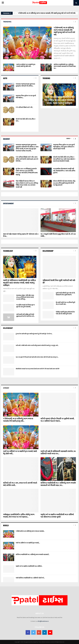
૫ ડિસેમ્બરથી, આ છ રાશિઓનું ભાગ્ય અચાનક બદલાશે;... (30, 531)
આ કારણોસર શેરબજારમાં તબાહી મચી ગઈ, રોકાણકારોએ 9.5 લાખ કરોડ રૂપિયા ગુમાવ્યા (64, 171)
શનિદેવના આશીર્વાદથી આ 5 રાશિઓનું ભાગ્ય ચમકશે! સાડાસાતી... (33, 554)
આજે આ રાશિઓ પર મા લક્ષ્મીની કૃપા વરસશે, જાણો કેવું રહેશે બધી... (26, 65)
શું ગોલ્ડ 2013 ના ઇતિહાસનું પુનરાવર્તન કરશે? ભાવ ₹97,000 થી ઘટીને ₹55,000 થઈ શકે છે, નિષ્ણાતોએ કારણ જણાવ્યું (27, 172)
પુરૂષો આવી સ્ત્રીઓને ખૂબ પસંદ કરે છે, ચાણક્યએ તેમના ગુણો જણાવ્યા (65, 294)
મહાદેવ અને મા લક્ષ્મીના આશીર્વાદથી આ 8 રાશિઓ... (29, 566)
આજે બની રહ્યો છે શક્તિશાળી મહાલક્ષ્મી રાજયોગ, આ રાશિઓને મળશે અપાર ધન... (58, 452)
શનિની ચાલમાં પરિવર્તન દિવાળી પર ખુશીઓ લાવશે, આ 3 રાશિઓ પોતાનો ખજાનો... (57, 420)
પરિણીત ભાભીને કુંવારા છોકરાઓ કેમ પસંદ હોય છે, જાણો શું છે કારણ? (65, 313)
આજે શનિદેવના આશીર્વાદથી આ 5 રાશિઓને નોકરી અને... (30, 578)
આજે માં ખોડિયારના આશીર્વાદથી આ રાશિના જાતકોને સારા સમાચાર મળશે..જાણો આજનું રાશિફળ (59, 100)
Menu (68, 139)
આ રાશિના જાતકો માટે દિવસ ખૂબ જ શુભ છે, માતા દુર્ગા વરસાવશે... (25, 306)
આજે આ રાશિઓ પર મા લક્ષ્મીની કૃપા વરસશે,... (28, 543)
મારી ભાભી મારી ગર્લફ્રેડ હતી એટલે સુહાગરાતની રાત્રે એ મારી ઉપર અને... (26, 315)
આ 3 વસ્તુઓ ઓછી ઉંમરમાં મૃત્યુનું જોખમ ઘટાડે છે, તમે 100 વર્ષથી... (58, 235)
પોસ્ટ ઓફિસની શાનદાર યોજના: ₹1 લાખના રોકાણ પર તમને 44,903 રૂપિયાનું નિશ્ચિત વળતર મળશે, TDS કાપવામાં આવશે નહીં (27, 184)
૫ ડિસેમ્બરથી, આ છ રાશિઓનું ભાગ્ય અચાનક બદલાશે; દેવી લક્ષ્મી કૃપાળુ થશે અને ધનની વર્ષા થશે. (47, 13)
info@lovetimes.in (43, 621)
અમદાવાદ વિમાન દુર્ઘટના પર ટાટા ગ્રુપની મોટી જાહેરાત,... (26, 97)
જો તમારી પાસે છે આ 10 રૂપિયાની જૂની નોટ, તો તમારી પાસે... (65, 303)
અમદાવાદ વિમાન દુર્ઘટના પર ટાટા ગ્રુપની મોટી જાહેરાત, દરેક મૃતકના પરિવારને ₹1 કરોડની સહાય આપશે (64, 147)
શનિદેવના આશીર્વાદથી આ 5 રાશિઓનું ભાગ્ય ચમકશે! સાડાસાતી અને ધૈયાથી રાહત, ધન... (65, 66)
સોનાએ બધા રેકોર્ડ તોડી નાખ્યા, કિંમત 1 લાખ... (26, 120)
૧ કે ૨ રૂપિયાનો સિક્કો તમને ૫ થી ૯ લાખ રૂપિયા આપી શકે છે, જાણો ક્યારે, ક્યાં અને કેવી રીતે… (27, 159)
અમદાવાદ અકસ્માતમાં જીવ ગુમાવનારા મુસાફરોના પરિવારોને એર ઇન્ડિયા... (25, 85)
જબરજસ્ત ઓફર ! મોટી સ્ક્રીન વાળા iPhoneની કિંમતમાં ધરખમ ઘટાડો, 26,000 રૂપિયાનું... (25, 297)
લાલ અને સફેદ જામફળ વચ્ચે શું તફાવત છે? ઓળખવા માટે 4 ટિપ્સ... (21, 235)
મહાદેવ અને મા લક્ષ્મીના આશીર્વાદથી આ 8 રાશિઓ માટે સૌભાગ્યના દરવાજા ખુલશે (57, 516)
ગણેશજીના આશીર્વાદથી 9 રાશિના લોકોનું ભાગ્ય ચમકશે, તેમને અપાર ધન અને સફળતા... (19, 516)
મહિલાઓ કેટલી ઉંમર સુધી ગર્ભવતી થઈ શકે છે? (59, 282)
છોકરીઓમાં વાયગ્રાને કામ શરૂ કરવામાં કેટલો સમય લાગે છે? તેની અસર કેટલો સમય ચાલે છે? (38, 369)
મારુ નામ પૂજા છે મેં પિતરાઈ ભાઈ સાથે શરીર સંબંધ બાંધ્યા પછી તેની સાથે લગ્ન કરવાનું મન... (37, 357)
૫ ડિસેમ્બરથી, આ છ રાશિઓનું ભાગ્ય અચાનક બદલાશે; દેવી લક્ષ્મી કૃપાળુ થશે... (18, 420)
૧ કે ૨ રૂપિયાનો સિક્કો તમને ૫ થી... (24, 107)
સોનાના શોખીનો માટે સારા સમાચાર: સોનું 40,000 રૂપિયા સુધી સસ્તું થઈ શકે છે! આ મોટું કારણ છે (64, 183)
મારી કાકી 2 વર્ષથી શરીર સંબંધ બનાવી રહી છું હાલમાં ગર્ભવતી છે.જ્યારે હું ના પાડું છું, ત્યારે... (37, 345)
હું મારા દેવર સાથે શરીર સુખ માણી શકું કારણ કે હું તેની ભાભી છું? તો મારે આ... (34, 334)
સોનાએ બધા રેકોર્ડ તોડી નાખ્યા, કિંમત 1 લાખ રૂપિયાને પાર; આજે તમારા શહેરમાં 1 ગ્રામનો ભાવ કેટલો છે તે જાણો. (64, 159)
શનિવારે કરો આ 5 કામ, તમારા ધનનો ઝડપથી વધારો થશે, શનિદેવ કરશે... (20, 484)
